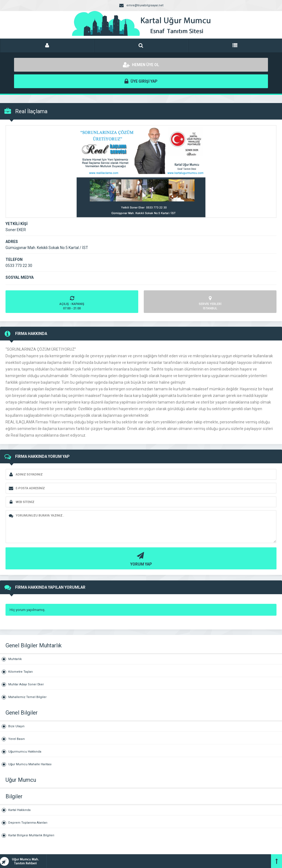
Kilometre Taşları (21, 672)
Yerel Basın (17, 739)
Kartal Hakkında (19, 810)
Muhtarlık (15, 659)
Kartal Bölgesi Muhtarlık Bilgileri (31, 835)
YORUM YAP (140, 559)
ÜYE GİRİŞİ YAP (141, 81)
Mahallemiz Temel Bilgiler (27, 697)
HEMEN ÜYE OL (141, 65)
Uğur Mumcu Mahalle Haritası (30, 764)
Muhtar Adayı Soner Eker (26, 684)
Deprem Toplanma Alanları (28, 823)
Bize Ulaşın (16, 726)
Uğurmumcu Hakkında (25, 752)
